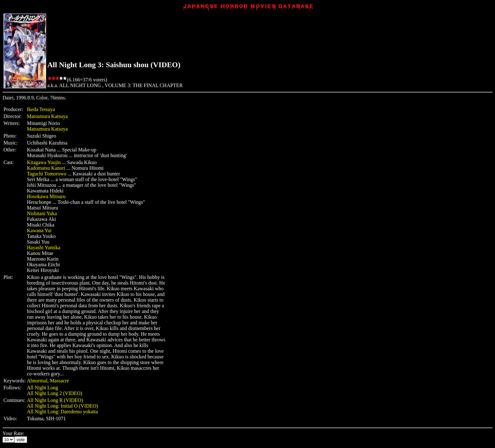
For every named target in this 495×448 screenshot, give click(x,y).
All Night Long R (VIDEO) (55, 400)
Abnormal (37, 381)
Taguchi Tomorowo (47, 174)
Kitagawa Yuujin (44, 162)
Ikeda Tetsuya (41, 109)
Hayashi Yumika (44, 248)
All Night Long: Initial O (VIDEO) (62, 406)
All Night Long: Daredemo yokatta (62, 412)
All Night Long (42, 388)
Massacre (59, 381)
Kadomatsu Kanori (46, 168)
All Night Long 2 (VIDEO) (54, 393)
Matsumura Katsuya (47, 116)
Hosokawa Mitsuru (46, 196)
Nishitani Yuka (42, 213)
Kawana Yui (39, 230)
